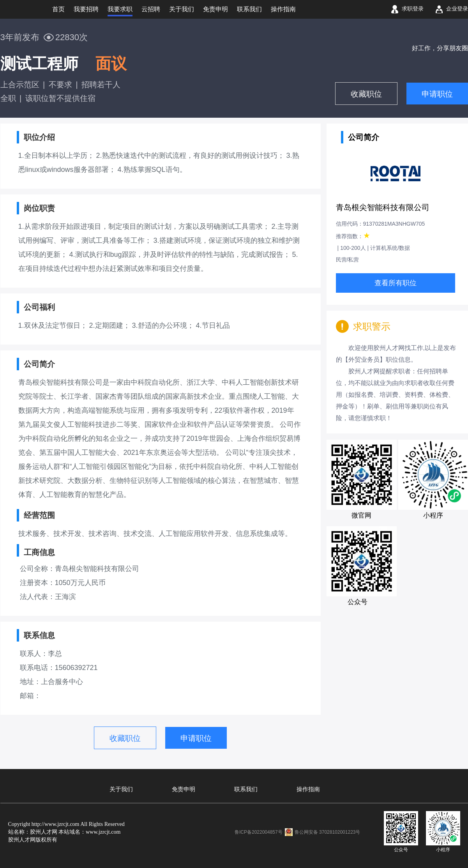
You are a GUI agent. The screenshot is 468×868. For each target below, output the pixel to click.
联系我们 (246, 789)
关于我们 (121, 789)
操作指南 (308, 789)
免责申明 (184, 789)
